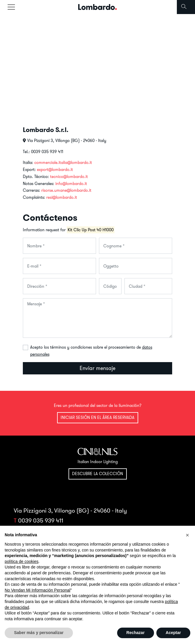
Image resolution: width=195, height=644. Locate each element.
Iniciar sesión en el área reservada (97, 417)
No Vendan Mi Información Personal (37, 590)
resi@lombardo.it (62, 197)
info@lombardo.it (71, 184)
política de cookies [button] (22, 561)
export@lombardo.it (55, 169)
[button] (187, 535)
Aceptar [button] (173, 633)
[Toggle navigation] (11, 7)
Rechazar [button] (136, 633)
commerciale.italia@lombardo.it (63, 162)
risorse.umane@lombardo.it (66, 190)
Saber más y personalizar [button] (39, 633)
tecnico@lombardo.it (69, 177)
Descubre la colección (97, 474)
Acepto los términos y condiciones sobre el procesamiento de (91, 351)
